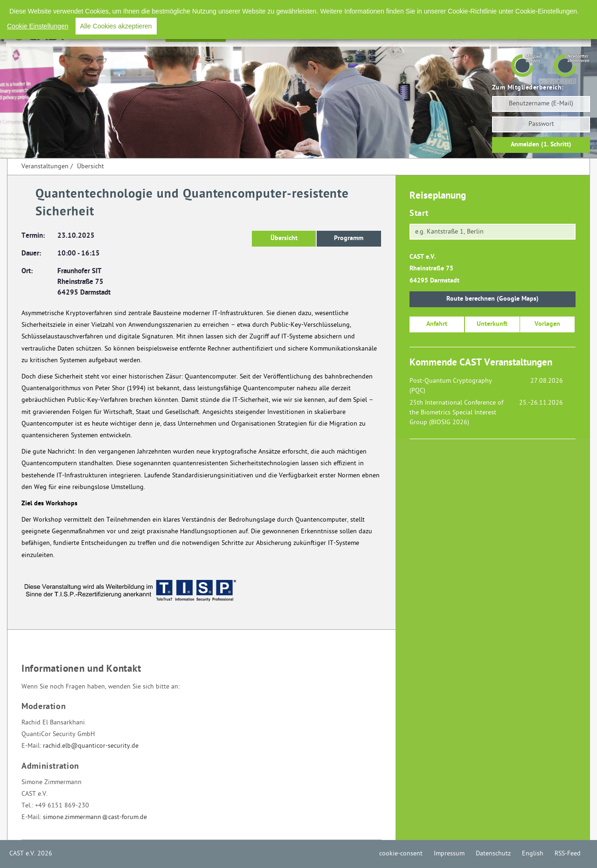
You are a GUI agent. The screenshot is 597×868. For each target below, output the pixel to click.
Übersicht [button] (284, 238)
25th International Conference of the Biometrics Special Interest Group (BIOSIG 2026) (456, 413)
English (524, 9)
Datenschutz (484, 9)
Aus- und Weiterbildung (322, 35)
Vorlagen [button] (547, 324)
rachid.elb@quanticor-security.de (91, 746)
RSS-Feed (559, 9)
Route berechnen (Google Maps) (493, 299)
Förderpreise (253, 35)
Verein (465, 35)
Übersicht (90, 167)
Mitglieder (502, 35)
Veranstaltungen (196, 35)
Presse (433, 35)
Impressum (440, 9)
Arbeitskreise (392, 35)
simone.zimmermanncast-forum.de (95, 817)
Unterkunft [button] (492, 324)
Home (149, 35)
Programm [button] (349, 238)
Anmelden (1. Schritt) (541, 145)
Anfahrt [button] (437, 324)
